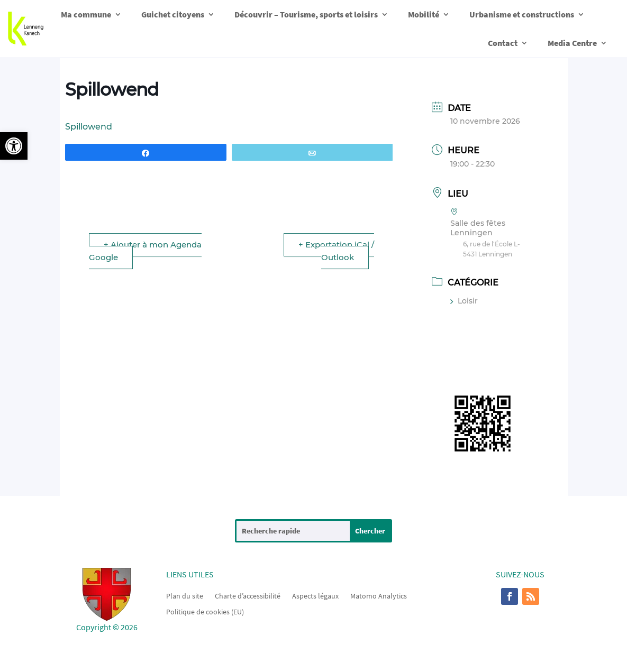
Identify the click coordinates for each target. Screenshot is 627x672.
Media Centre (572, 43)
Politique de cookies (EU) (205, 611)
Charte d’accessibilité (248, 595)
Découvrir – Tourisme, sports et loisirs (306, 14)
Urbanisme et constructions (522, 14)
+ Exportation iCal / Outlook (336, 251)
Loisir (464, 301)
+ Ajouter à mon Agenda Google (146, 251)
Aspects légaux (315, 595)
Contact (503, 43)
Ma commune (86, 14)
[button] (14, 146)
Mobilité (424, 14)
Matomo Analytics (379, 595)
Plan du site (185, 595)
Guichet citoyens (173, 14)
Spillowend (89, 127)
